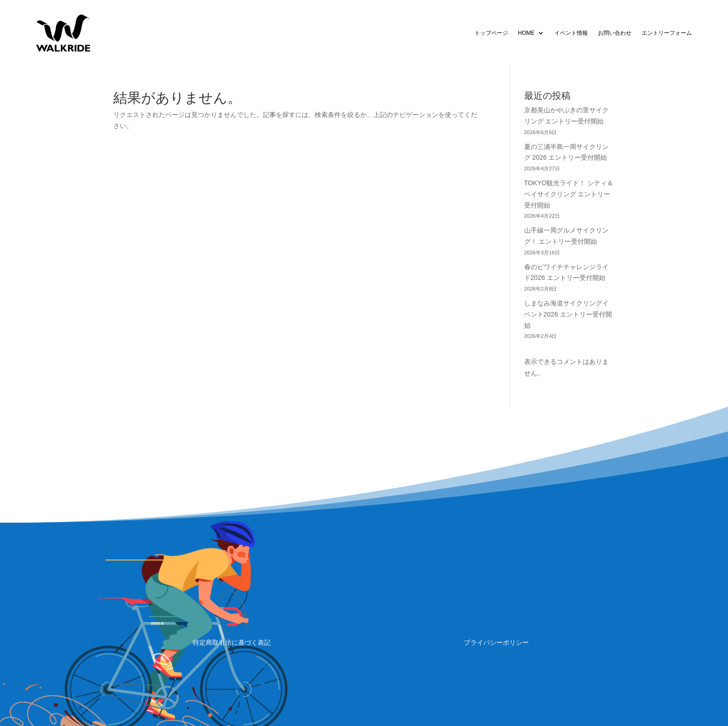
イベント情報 (571, 33)
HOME (526, 33)
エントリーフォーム (667, 33)
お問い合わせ (615, 33)
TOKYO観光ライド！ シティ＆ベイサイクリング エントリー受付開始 (569, 194)
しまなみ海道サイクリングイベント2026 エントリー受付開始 (568, 314)
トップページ (491, 33)
